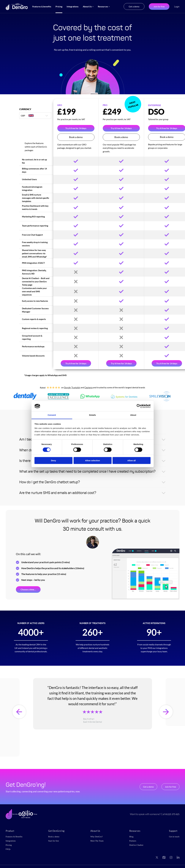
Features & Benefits (14, 837)
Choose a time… (28, 589)
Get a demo (134, 6)
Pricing (9, 845)
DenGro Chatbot (136, 845)
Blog (131, 837)
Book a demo (76, 137)
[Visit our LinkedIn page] (178, 858)
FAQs (8, 849)
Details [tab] (93, 415)
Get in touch (174, 837)
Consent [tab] (52, 415)
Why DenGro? (96, 837)
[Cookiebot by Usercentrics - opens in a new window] (139, 406)
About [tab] (133, 415)
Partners (133, 841)
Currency (25, 109)
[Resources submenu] (109, 7)
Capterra (89, 388)
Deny (54, 460)
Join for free (159, 6)
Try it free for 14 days (76, 128)
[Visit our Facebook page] (164, 858)
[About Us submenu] (93, 7)
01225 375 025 (172, 814)
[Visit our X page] (157, 858)
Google (67, 388)
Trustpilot (76, 388)
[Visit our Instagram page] (171, 858)
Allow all (132, 460)
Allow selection (92, 460)
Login (177, 7)
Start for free (54, 841)
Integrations (11, 841)
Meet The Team (97, 841)
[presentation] (19, 712)
